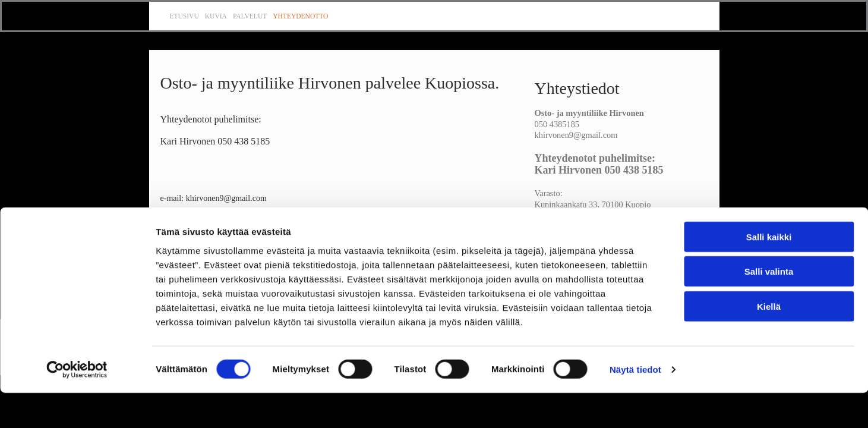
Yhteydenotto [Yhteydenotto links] (300, 16)
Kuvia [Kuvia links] (216, 16)
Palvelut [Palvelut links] (250, 16)
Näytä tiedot (635, 405)
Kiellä (769, 341)
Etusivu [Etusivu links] (184, 16)
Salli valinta (769, 306)
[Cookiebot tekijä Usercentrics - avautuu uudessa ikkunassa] (77, 405)
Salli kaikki (769, 271)
